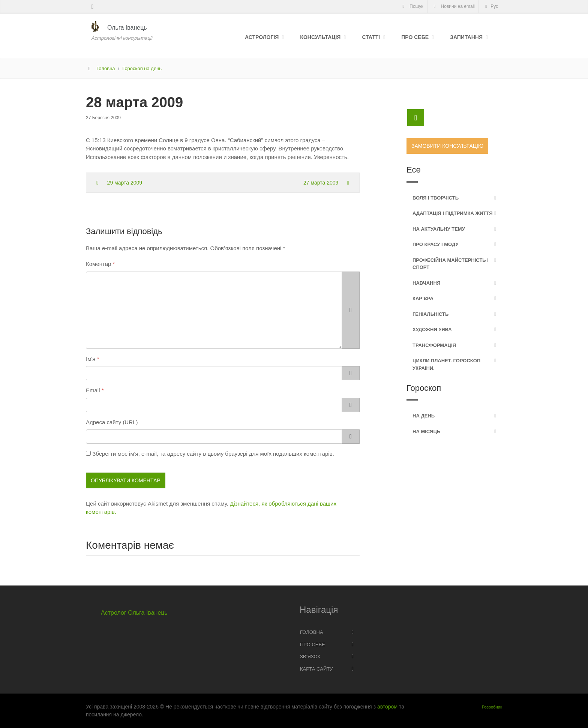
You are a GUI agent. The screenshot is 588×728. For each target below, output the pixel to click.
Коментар (98, 264)
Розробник (492, 707)
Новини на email (453, 6)
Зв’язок (310, 657)
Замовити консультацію (447, 146)
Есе (414, 170)
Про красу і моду (436, 244)
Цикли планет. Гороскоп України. (446, 364)
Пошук (412, 6)
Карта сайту (316, 669)
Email (93, 390)
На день (424, 416)
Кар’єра (423, 298)
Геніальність (430, 314)
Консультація (320, 37)
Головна (106, 68)
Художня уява (432, 329)
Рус (490, 6)
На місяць (426, 432)
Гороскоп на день (142, 68)
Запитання (466, 37)
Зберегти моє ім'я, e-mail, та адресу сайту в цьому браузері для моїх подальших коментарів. (213, 454)
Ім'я (91, 359)
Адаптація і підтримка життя (453, 213)
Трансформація (434, 345)
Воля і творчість (436, 198)
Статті (371, 37)
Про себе (415, 37)
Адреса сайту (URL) (112, 422)
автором (387, 707)
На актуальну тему (439, 229)
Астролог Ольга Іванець (134, 613)
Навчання (426, 283)
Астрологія (262, 37)
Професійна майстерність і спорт (451, 264)
